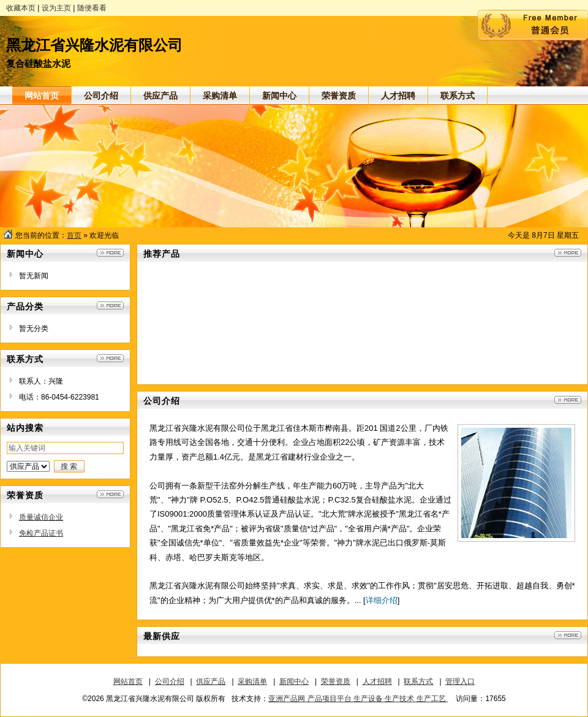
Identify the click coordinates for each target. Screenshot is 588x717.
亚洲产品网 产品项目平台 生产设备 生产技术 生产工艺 (358, 699)
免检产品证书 (41, 533)
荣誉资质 (336, 681)
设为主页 (56, 8)
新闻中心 (294, 681)
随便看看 (92, 8)
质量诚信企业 (41, 517)
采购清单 (252, 681)
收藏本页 (21, 8)
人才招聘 (377, 681)
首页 (74, 235)
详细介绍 (382, 600)
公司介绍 (170, 681)
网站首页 (128, 681)
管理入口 (460, 681)
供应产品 (211, 681)
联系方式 (418, 681)
